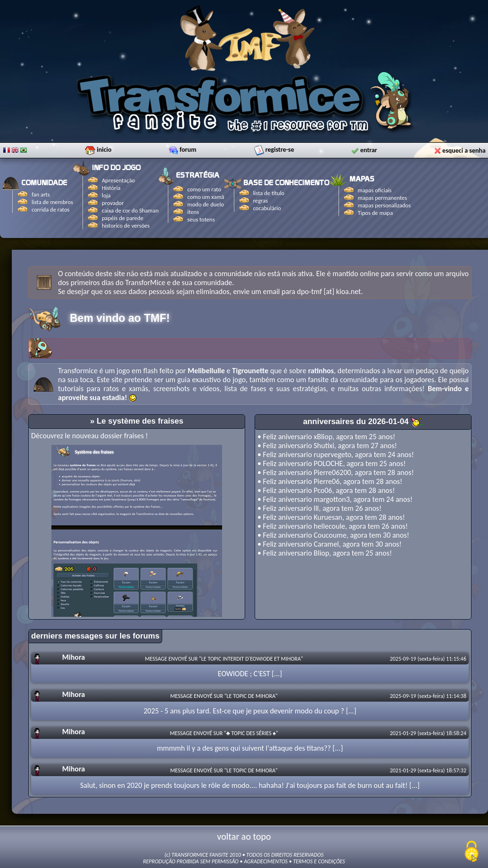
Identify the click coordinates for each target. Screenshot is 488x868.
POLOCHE (328, 463)
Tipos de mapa (376, 213)
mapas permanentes (383, 198)
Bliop (321, 553)
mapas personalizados (385, 205)
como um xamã (206, 197)
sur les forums (132, 636)
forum (188, 148)
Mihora (74, 657)
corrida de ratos (50, 209)
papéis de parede (123, 218)
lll (316, 508)
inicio (104, 148)
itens (193, 212)
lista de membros (52, 202)
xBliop (323, 437)
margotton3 (332, 499)
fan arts (41, 194)
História (111, 188)
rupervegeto (332, 454)
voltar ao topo (244, 836)
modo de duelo (206, 204)
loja (106, 195)
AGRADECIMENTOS (266, 861)
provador (113, 203)
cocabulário (267, 208)
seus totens (201, 219)
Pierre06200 (332, 472)
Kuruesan (328, 517)
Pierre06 (327, 481)
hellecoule (329, 526)
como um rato (204, 189)
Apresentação (118, 180)
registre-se (280, 148)
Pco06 (323, 490)
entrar (369, 149)
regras (261, 201)
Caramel (326, 544)
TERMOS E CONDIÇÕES (319, 861)
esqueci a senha (464, 149)
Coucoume (330, 535)
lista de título (269, 193)
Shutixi (324, 446)
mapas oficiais (375, 190)
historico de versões (126, 225)
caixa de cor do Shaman (130, 210)
